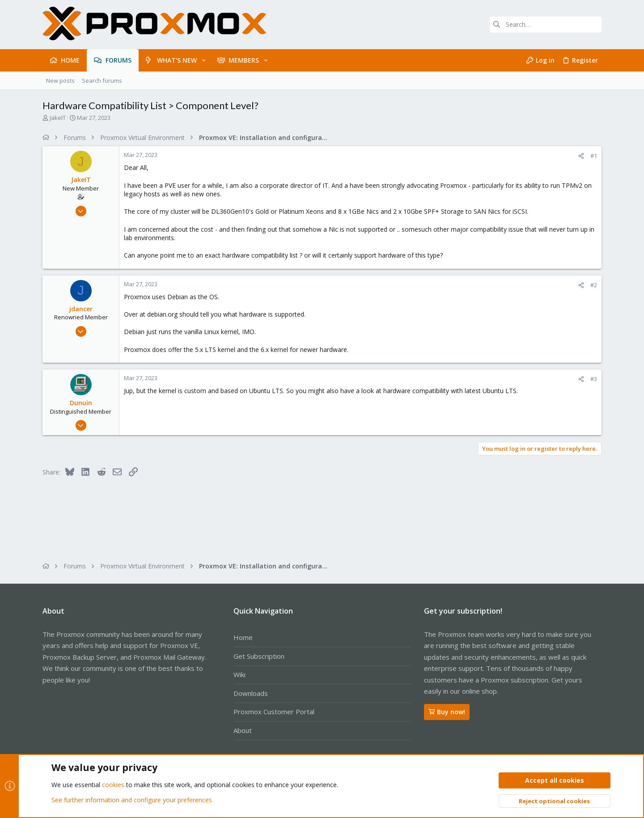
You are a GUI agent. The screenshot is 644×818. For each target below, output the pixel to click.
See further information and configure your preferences (132, 800)
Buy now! (447, 712)
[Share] (581, 156)
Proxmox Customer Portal (274, 712)
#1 (594, 156)
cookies (113, 785)
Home (243, 637)
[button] (204, 60)
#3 (594, 379)
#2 (594, 285)
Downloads (251, 693)
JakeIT (58, 118)
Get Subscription (259, 656)
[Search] (546, 25)
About (243, 730)
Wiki (239, 674)
